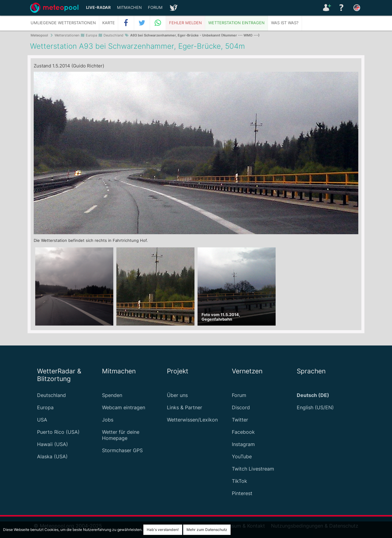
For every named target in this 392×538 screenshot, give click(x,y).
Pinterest (242, 493)
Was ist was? (285, 23)
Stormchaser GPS (122, 450)
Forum (155, 8)
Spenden (112, 395)
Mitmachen (129, 8)
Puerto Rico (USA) (58, 432)
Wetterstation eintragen (236, 23)
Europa (45, 407)
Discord (241, 407)
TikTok (239, 481)
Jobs (108, 420)
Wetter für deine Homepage (121, 435)
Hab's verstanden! (163, 530)
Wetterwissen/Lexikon (192, 420)
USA (42, 420)
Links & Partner (185, 407)
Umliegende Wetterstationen (63, 23)
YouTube (242, 456)
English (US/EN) (315, 407)
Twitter (240, 420)
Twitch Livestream (253, 469)
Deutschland (51, 395)
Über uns (177, 395)
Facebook (243, 432)
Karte (109, 23)
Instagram (243, 444)
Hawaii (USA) (53, 444)
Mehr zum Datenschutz (207, 530)
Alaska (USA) (52, 456)
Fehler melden (185, 23)
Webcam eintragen (124, 407)
